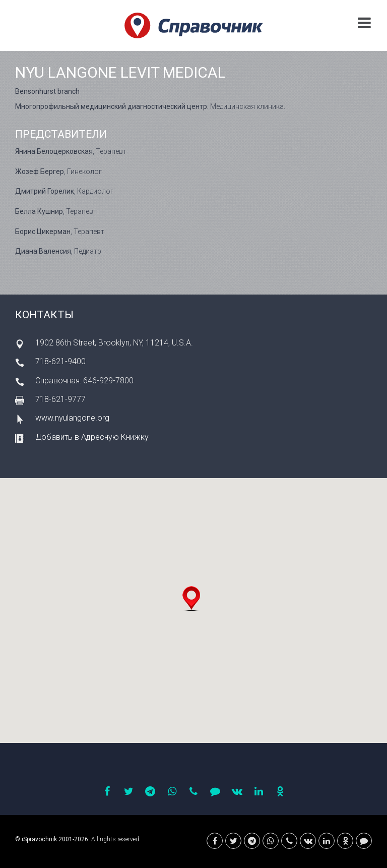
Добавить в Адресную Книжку (92, 437)
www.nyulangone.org (72, 418)
